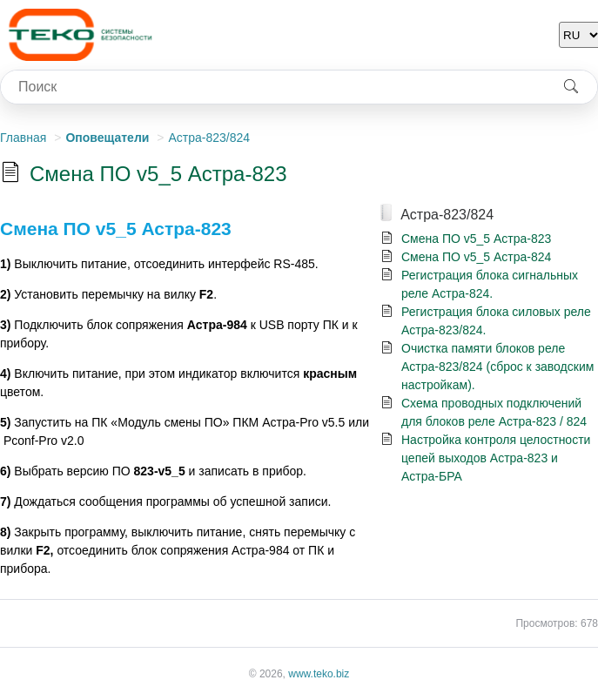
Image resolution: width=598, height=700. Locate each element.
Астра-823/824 (209, 138)
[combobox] (273, 87)
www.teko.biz (319, 674)
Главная (23, 138)
